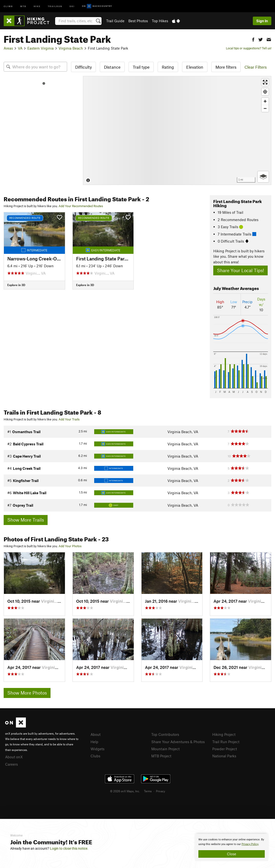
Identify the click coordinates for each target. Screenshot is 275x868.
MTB (23, 6)
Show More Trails (26, 520)
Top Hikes (160, 21)
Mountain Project (165, 749)
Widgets (97, 749)
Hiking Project (224, 734)
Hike (37, 6)
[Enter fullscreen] (265, 82)
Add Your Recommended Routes (81, 206)
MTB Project (161, 756)
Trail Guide (115, 21)
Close (232, 854)
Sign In (262, 21)
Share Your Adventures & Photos (178, 742)
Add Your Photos (70, 546)
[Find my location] (265, 92)
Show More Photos (27, 693)
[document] (232, 847)
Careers (11, 764)
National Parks (224, 756)
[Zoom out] (265, 108)
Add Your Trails (69, 419)
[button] (253, 39)
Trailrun (55, 6)
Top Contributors (165, 734)
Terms (148, 791)
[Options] (263, 177)
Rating (168, 67)
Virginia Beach (71, 48)
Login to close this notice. (69, 848)
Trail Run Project (226, 742)
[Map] (177, 130)
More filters (226, 67)
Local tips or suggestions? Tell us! (249, 48)
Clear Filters (256, 67)
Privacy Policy (250, 844)
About (96, 734)
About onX (14, 757)
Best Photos (138, 21)
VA (20, 48)
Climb (8, 6)
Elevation (195, 67)
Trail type (141, 67)
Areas (8, 48)
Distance (112, 67)
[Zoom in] (265, 101)
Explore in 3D (16, 285)
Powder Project (225, 749)
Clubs (95, 756)
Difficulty (83, 67)
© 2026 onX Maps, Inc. (125, 791)
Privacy (161, 791)
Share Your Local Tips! (240, 270)
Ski (72, 6)
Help (94, 742)
